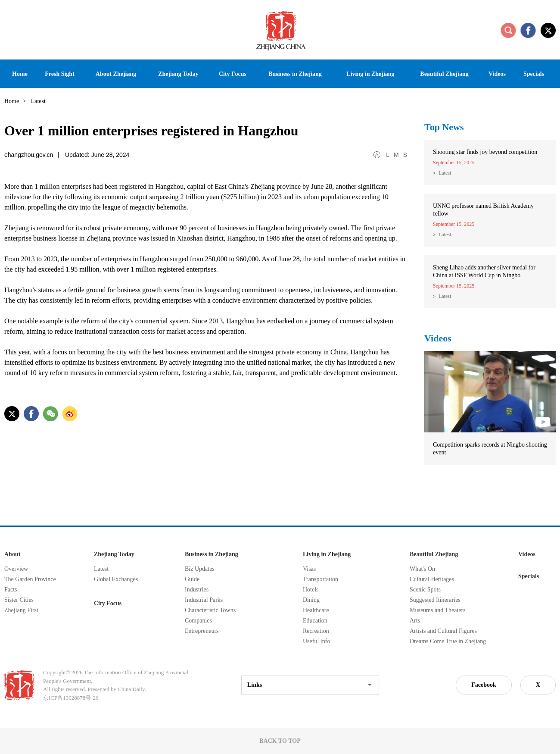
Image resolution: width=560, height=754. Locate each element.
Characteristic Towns (210, 610)
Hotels (311, 590)
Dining (311, 600)
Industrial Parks (204, 600)
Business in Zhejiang (212, 554)
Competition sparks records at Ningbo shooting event (490, 449)
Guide (192, 579)
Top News (444, 127)
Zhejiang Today (114, 554)
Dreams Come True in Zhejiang (448, 641)
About (12, 554)
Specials (529, 576)
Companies (198, 621)
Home (12, 101)
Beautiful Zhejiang (434, 554)
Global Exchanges (116, 579)
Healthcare (316, 610)
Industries (197, 590)
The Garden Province (30, 579)
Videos (438, 338)
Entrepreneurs (202, 631)
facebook (528, 30)
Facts (11, 590)
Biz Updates (200, 569)
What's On (422, 569)
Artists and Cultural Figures (443, 631)
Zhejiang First (21, 610)
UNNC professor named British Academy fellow (483, 210)
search (508, 30)
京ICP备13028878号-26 (71, 698)
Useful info (316, 641)
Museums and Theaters (438, 610)
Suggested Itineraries (435, 600)
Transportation (320, 579)
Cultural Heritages (432, 579)
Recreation (316, 631)
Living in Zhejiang (327, 554)
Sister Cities (19, 600)
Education (315, 621)
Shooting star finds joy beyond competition (485, 152)
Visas (309, 569)
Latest (445, 173)
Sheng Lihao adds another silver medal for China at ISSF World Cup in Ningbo (484, 271)
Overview (16, 569)
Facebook (484, 685)
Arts (415, 621)
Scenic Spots (425, 590)
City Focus (108, 603)
